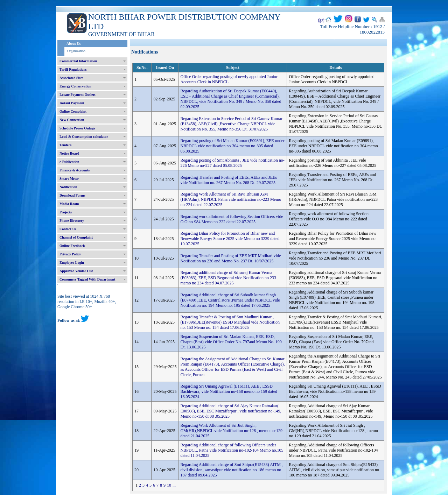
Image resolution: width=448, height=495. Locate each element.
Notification (68, 187)
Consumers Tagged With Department (87, 279)
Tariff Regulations (73, 69)
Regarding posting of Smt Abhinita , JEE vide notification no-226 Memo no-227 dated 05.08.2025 (232, 163)
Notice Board (69, 153)
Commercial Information (78, 61)
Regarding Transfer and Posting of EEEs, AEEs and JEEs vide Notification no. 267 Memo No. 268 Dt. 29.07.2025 (229, 180)
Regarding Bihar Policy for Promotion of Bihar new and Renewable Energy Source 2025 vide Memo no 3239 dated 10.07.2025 (230, 239)
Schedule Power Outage (77, 128)
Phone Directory (72, 221)
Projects (66, 212)
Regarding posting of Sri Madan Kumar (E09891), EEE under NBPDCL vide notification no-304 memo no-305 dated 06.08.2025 (232, 146)
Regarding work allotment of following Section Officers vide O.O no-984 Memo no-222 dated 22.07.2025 (232, 219)
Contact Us (68, 229)
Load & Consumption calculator (84, 137)
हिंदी (321, 21)
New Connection (72, 120)
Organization (76, 51)
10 (169, 485)
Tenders (65, 145)
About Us (73, 44)
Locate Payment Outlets (78, 95)
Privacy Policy (70, 254)
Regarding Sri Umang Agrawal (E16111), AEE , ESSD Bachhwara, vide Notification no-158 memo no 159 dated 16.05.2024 (229, 391)
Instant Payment (72, 103)
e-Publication (69, 162)
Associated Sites (71, 78)
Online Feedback (72, 246)
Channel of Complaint (76, 237)
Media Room (69, 204)
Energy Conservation (75, 86)
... (174, 485)
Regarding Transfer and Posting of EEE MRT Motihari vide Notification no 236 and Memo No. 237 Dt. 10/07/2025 (230, 258)
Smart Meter (69, 179)
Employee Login (72, 263)
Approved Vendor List (76, 271)
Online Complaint (73, 111)
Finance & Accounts (75, 170)
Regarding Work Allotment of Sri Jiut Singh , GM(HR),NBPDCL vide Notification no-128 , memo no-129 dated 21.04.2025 (231, 431)
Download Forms (72, 195)
